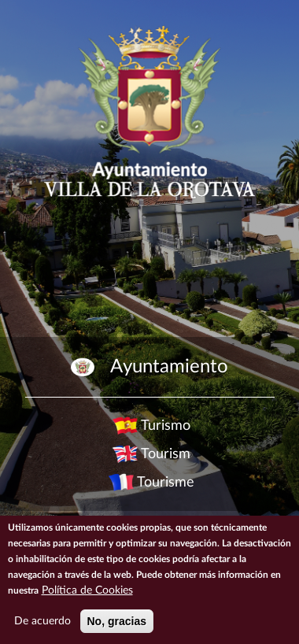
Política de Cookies (87, 590)
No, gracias (117, 621)
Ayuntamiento (169, 367)
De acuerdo (42, 621)
